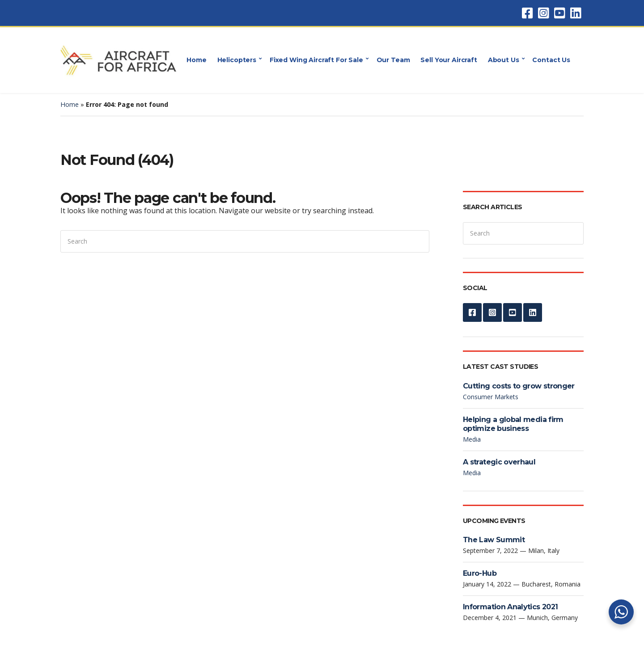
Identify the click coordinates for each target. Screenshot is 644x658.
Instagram (543, 13)
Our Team (393, 60)
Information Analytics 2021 (510, 607)
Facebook (527, 13)
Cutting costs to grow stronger (519, 386)
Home (196, 60)
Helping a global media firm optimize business (513, 424)
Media (472, 439)
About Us (504, 60)
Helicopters (237, 60)
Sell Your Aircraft (449, 60)
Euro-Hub (480, 573)
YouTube (559, 13)
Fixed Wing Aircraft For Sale (316, 60)
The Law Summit (494, 540)
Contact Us (551, 60)
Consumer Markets (491, 397)
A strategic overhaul (499, 462)
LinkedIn (576, 13)
